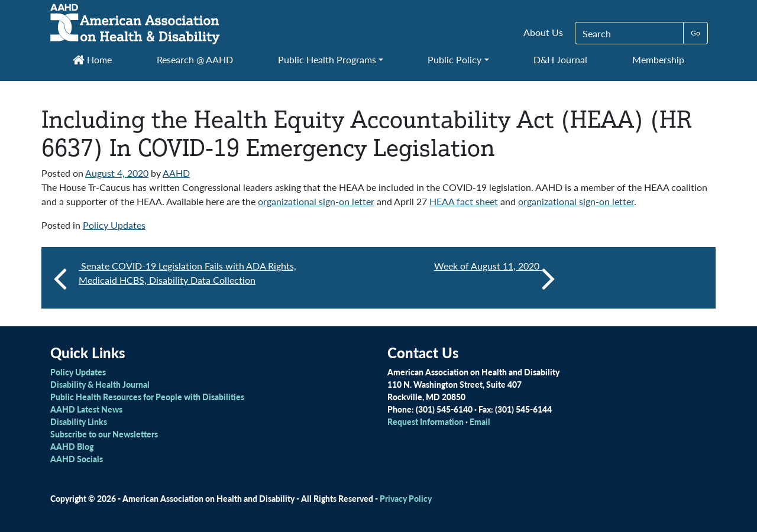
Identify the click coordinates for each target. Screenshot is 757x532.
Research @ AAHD (195, 59)
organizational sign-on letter (316, 201)
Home (92, 59)
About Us (543, 32)
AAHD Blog (72, 446)
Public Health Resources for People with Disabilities (147, 397)
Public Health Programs (327, 59)
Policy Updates (114, 225)
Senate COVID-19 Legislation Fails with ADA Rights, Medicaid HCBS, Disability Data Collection (187, 273)
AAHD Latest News (86, 409)
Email (480, 421)
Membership (658, 59)
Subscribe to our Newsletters (104, 434)
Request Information (426, 421)
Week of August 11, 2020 (495, 278)
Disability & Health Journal (100, 384)
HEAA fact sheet (464, 201)
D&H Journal (560, 59)
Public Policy (454, 59)
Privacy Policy (406, 498)
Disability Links (79, 421)
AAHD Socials (77, 459)
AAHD (176, 173)
